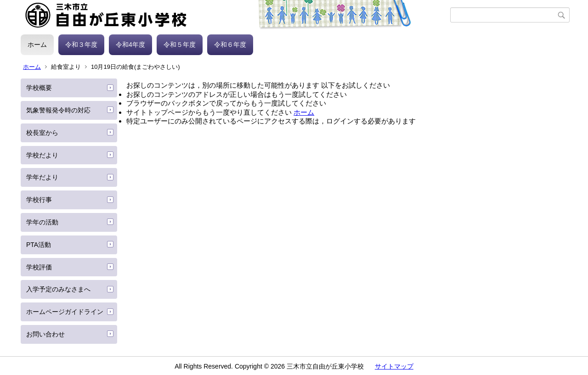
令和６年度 (230, 45)
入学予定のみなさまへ (58, 289)
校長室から (42, 133)
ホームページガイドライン (65, 312)
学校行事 (39, 200)
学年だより (42, 177)
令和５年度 (180, 45)
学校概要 (39, 88)
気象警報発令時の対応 (58, 110)
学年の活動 (42, 222)
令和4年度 (130, 45)
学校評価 (39, 267)
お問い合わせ (45, 334)
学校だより (42, 155)
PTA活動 (39, 245)
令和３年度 (81, 45)
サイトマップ (394, 366)
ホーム (37, 45)
